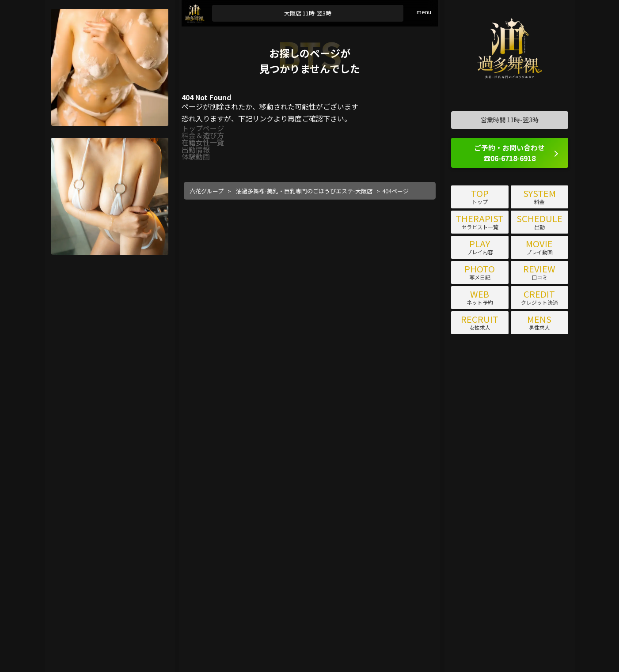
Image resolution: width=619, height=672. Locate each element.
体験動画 (196, 156)
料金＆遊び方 (203, 135)
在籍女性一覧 (203, 142)
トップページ (203, 128)
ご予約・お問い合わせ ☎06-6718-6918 (509, 153)
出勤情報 (196, 149)
